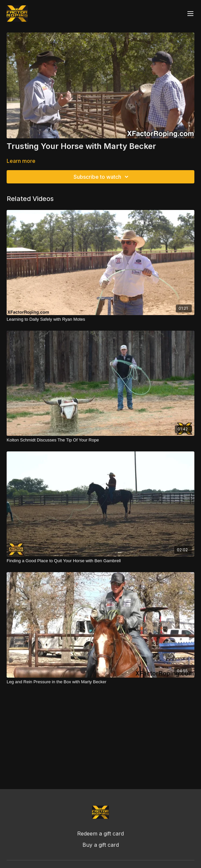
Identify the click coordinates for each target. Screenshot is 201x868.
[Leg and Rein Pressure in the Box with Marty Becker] (100, 682)
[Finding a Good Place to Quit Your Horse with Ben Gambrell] (100, 561)
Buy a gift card (101, 845)
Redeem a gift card (100, 834)
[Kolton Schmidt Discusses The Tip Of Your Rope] (100, 440)
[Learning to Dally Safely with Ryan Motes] (100, 319)
